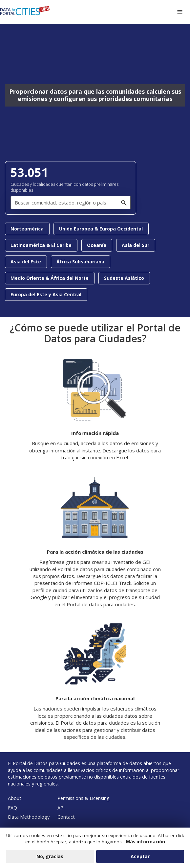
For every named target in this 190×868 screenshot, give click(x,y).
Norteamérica (27, 229)
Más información (146, 845)
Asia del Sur (136, 245)
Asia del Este (26, 262)
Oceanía (97, 245)
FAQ (12, 808)
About (15, 798)
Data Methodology (29, 817)
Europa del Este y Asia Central (46, 294)
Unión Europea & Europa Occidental (101, 229)
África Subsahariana (80, 262)
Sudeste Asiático (124, 278)
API (61, 808)
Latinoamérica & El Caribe (41, 245)
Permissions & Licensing (84, 798)
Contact (66, 817)
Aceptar (140, 859)
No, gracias (50, 859)
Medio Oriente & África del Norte (50, 278)
